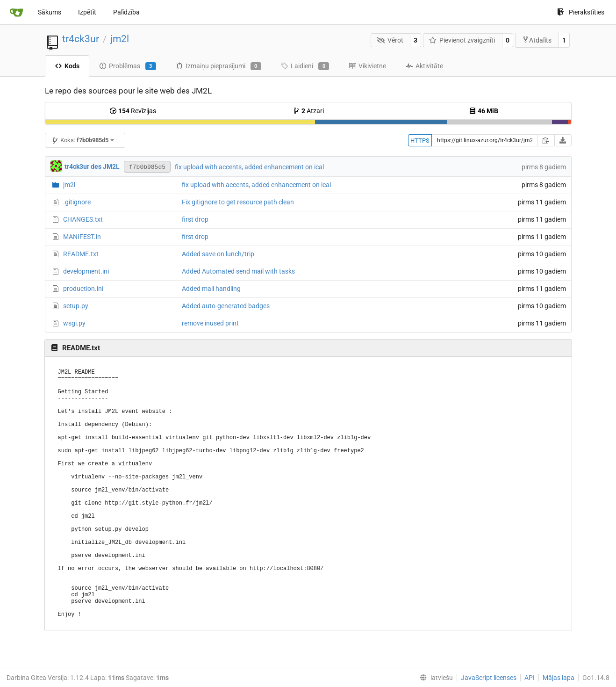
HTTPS (420, 141)
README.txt (81, 254)
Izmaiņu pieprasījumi (218, 66)
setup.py (76, 306)
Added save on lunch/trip (218, 254)
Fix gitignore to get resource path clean (238, 202)
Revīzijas (133, 111)
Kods (67, 66)
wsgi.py (74, 323)
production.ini (83, 289)
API (530, 678)
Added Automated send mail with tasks (238, 271)
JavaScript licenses (489, 678)
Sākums (50, 12)
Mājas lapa (559, 678)
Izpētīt (87, 12)
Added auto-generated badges (226, 306)
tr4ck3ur (81, 39)
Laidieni (305, 66)
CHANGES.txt (83, 219)
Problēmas (128, 66)
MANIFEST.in (82, 237)
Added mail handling (211, 289)
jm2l (120, 39)
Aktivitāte (424, 66)
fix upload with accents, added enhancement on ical (249, 167)
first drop (195, 219)
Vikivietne (367, 66)
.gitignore (77, 202)
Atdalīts (537, 40)
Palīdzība (126, 12)
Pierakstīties (581, 12)
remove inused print (210, 323)
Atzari (308, 111)
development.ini (86, 271)
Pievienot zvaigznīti (462, 40)
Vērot (390, 40)
